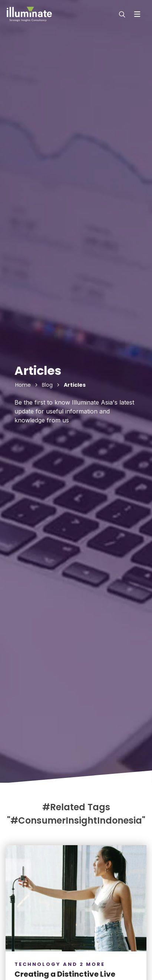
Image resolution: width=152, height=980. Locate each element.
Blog (47, 385)
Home (23, 385)
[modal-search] (121, 14)
